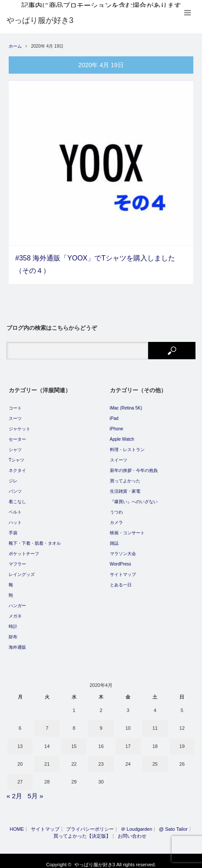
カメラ (116, 517)
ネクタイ (17, 465)
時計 (13, 621)
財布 (13, 632)
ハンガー (17, 600)
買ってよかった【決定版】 (82, 831)
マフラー (17, 559)
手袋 (13, 528)
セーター (17, 434)
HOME (17, 824)
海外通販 (17, 642)
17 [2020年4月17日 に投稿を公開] (128, 741)
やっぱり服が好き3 (95, 859)
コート (15, 403)
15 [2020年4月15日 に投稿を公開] (74, 741)
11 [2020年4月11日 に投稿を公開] (155, 723)
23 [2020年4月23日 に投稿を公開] (101, 759)
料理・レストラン (127, 444)
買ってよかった (125, 476)
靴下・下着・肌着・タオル (35, 538)
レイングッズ (22, 569)
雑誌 (114, 538)
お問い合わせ (132, 831)
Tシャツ (17, 455)
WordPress (121, 559)
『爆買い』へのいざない (134, 496)
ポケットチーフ (24, 548)
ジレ (13, 476)
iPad (114, 413)
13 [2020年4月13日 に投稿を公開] (20, 741)
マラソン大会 (123, 548)
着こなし (17, 496)
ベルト (15, 507)
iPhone (117, 424)
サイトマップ (123, 569)
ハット (15, 517)
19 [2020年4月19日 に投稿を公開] (182, 741)
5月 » (35, 790)
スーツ (15, 413)
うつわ (116, 507)
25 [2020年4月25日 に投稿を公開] (155, 759)
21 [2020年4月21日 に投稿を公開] (47, 759)
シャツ (15, 444)
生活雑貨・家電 (125, 486)
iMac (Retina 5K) (126, 403)
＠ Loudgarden (137, 824)
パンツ (15, 486)
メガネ (15, 611)
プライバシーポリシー (90, 824)
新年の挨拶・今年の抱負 (134, 465)
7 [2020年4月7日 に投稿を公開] (47, 723)
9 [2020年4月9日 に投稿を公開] (101, 723)
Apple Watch (122, 434)
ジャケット (20, 424)
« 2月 (14, 790)
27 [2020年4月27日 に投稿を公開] (20, 777)
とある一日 (121, 580)
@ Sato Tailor (173, 824)
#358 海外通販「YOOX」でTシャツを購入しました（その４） (95, 259)
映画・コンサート (127, 528)
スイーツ (119, 455)
